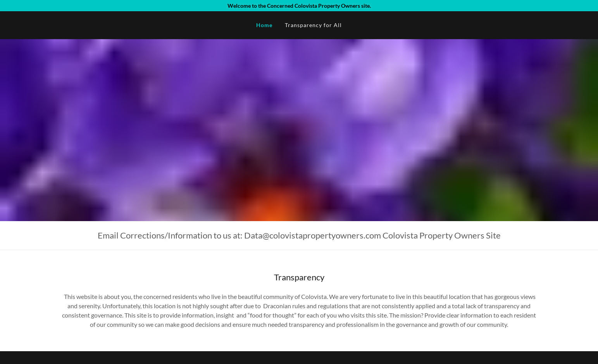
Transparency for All (313, 25)
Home (264, 25)
